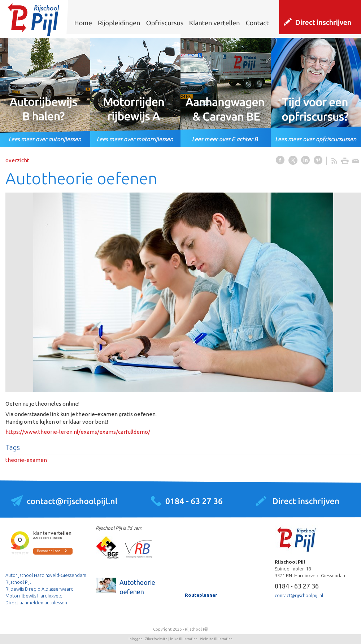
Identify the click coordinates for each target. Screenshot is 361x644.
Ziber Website (156, 639)
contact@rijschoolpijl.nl (299, 595)
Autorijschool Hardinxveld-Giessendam (46, 575)
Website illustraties (216, 639)
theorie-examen (26, 460)
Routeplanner (201, 595)
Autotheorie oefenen (137, 587)
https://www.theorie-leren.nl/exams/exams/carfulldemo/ (78, 432)
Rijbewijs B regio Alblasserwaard (40, 589)
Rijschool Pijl (18, 582)
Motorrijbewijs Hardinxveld (34, 596)
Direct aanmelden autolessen (36, 603)
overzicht (17, 160)
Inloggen (136, 639)
